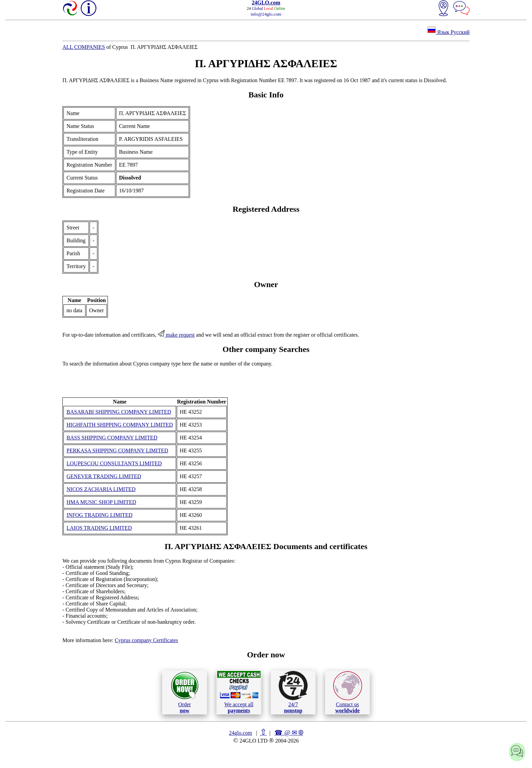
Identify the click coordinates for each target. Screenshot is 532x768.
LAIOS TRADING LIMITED (99, 528)
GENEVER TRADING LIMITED (104, 476)
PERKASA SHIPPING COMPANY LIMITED (117, 451)
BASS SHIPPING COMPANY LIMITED (112, 438)
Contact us (348, 692)
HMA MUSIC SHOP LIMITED (101, 502)
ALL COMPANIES (84, 47)
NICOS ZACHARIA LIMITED (101, 489)
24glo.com (241, 733)
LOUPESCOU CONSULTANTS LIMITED (114, 463)
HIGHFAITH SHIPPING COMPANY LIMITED (120, 425)
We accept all (239, 692)
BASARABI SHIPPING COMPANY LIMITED (119, 412)
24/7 (293, 692)
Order (185, 692)
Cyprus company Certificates (146, 640)
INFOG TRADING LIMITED (99, 515)
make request (176, 335)
